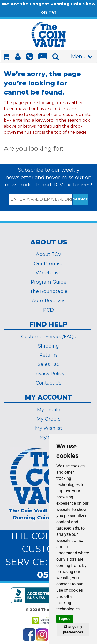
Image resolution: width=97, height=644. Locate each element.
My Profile (49, 410)
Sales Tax (49, 364)
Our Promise (49, 264)
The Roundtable (49, 291)
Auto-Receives (49, 301)
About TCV (49, 254)
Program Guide (49, 282)
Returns (48, 355)
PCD (48, 310)
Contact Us (48, 383)
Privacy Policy (48, 374)
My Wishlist (49, 428)
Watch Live (49, 273)
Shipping (48, 346)
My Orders (48, 419)
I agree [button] (65, 619)
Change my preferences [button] (73, 629)
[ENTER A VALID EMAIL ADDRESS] (41, 200)
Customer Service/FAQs (49, 337)
